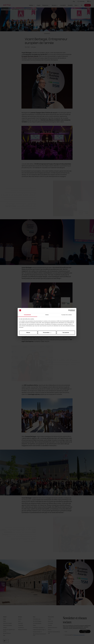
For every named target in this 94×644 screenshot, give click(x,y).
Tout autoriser (66, 333)
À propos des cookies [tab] (67, 315)
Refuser (28, 333)
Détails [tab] (47, 315)
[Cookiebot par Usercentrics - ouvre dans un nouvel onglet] (69, 311)
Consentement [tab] (27, 315)
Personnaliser (47, 333)
